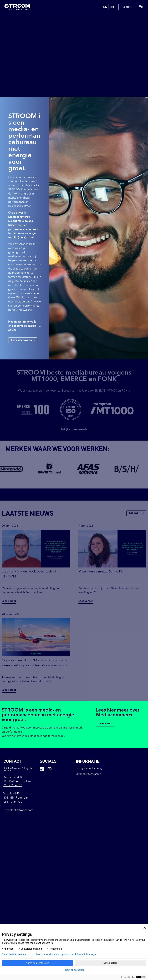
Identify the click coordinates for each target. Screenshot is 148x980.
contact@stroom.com (20, 810)
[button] (141, 7)
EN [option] (112, 7)
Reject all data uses (74, 970)
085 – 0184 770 (13, 802)
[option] (112, 7)
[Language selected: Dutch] (109, 7)
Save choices (110, 963)
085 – (13, 786)
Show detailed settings (14, 954)
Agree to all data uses (38, 963)
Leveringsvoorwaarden (88, 774)
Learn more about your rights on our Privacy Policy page (66, 954)
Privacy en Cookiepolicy (89, 768)
